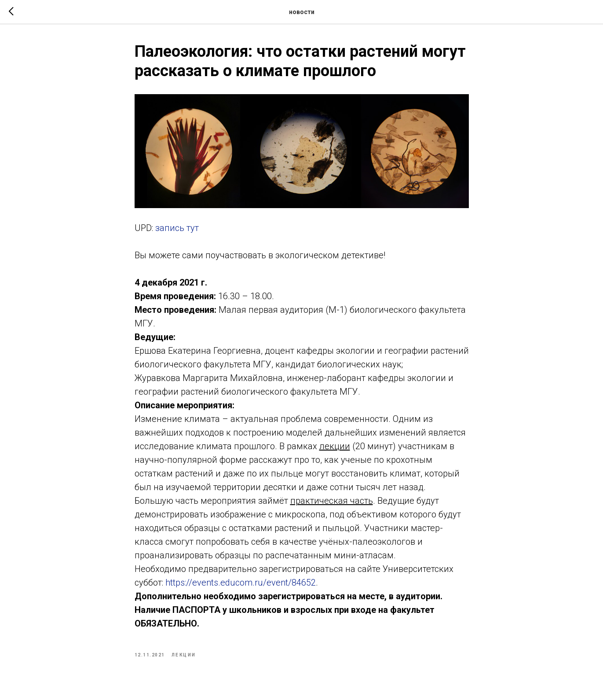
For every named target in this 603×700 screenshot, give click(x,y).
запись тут (177, 228)
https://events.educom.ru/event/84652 (241, 583)
